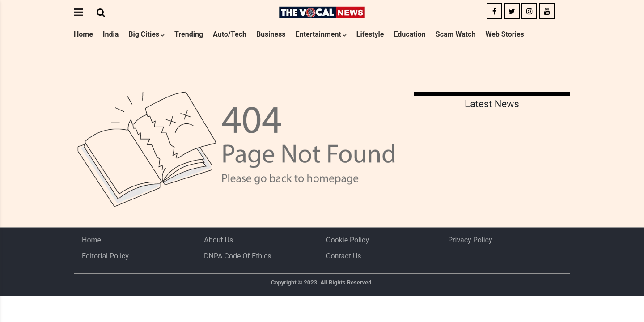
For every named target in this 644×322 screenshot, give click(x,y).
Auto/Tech (230, 34)
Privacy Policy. (471, 240)
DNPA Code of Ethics (238, 256)
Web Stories (504, 34)
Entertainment (318, 34)
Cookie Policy (347, 240)
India (111, 34)
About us (218, 240)
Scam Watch (456, 34)
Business (271, 34)
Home (83, 34)
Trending (189, 34)
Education (409, 34)
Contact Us (344, 256)
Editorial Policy (105, 256)
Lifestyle (370, 34)
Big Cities (144, 34)
